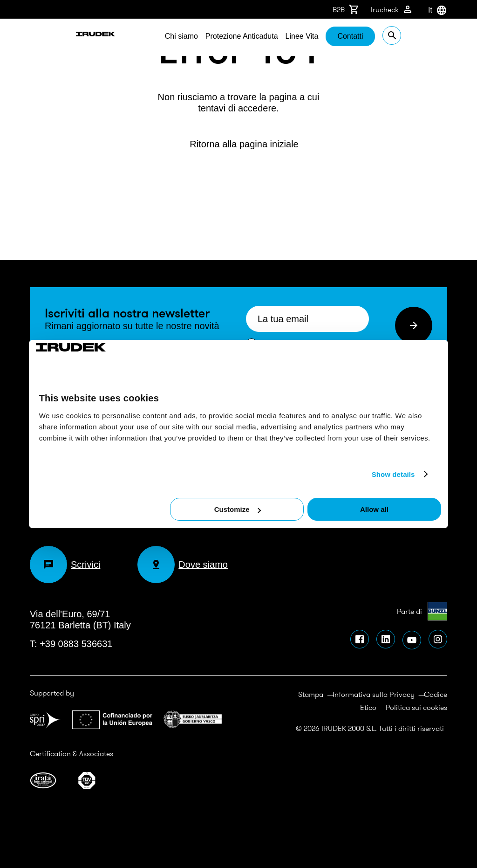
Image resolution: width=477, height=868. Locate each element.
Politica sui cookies (416, 707)
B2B (346, 9)
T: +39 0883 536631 (71, 644)
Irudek (55, 37)
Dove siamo (183, 565)
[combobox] (428, 10)
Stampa (311, 694)
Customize (238, 509)
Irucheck (392, 9)
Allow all (374, 509)
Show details (393, 474)
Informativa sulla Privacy (374, 694)
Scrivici (65, 565)
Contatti (397, 36)
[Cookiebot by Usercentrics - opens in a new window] (77, 354)
